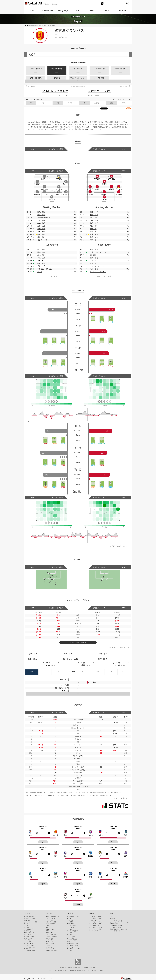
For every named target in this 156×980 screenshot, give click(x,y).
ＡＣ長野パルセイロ (73, 926)
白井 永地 (41, 226)
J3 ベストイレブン (94, 931)
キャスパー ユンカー (98, 272)
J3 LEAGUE (70, 914)
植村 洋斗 (41, 263)
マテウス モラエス (45, 269)
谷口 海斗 (41, 237)
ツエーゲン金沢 (71, 927)
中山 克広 (94, 261)
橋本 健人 (41, 223)
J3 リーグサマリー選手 (95, 929)
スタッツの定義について (122, 798)
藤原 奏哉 (41, 215)
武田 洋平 (94, 212)
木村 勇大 (94, 240)
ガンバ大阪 (27, 940)
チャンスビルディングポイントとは (118, 647)
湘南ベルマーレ (50, 933)
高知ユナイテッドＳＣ (73, 943)
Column (92, 11)
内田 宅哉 (94, 220)
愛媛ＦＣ (70, 942)
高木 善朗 (41, 234)
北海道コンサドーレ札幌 (52, 917)
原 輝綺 (93, 255)
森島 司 (93, 232)
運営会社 (86, 967)
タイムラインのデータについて (120, 546)
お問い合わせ (93, 967)
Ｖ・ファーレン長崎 (30, 951)
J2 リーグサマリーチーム (96, 922)
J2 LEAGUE (49, 914)
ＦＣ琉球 (70, 951)
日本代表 (113, 918)
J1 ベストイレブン (94, 920)
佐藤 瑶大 (94, 215)
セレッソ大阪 (28, 942)
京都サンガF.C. (28, 938)
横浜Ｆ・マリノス (29, 933)
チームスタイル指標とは (117, 927)
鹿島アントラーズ (29, 917)
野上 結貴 (94, 234)
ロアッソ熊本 (71, 947)
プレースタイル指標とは (117, 926)
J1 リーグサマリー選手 (95, 918)
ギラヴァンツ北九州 (73, 945)
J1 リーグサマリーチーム (96, 917)
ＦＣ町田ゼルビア (29, 929)
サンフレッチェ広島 (30, 947)
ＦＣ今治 (48, 945)
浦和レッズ (27, 920)
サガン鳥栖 (49, 947)
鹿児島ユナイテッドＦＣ (74, 949)
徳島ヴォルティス (51, 943)
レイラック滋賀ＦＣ (73, 931)
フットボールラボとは (116, 920)
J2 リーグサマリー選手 (95, 924)
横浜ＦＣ (48, 931)
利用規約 (62, 967)
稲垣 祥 (93, 229)
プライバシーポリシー (77, 967)
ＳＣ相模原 (70, 922)
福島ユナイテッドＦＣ (73, 917)
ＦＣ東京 (27, 926)
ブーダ (40, 272)
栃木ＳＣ (70, 918)
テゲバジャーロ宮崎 (51, 951)
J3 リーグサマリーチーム (96, 927)
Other (112, 914)
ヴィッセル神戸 (28, 943)
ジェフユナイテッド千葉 (31, 922)
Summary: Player (62, 11)
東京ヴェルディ (28, 927)
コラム (112, 917)
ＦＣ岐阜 (70, 929)
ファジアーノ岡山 (29, 945)
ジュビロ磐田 (49, 940)
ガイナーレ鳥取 (71, 936)
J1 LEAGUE (27, 914)
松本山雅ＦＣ (71, 924)
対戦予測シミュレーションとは (119, 929)
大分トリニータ (50, 949)
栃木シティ (49, 927)
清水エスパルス (28, 935)
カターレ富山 (49, 938)
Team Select (121, 11)
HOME (33, 11)
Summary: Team (48, 11)
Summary (91, 914)
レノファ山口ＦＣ (72, 938)
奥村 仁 (41, 261)
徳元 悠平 (94, 223)
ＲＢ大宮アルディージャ (52, 929)
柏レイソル (27, 924)
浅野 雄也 (94, 237)
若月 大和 (41, 266)
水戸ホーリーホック (30, 918)
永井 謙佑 (94, 269)
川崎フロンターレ (29, 931)
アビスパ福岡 (28, 949)
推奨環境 (68, 967)
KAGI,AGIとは (114, 924)
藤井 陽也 (94, 218)
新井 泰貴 (41, 229)
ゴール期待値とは (115, 931)
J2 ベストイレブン (94, 926)
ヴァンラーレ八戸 (51, 918)
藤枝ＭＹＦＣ (49, 942)
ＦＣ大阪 (70, 933)
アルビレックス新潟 (55, 91)
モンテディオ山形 (51, 924)
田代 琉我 (41, 212)
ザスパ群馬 (70, 920)
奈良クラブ (70, 935)
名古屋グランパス (99, 91)
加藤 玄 (93, 226)
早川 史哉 (41, 220)
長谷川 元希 (42, 240)
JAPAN (77, 11)
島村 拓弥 (41, 232)
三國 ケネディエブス (98, 252)
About (106, 11)
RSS (128, 108)
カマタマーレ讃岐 (72, 940)
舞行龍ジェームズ (44, 218)
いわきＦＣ (49, 926)
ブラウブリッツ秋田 (51, 922)
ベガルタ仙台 (49, 920)
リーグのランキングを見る (78, 642)
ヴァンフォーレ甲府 (51, 935)
